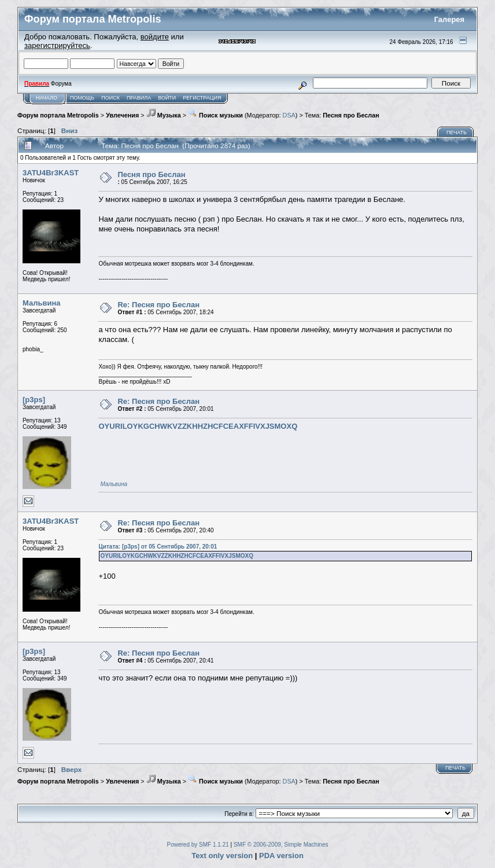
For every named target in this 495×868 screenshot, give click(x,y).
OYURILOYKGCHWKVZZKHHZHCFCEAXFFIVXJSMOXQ (198, 426)
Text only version (222, 856)
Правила (139, 98)
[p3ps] (34, 400)
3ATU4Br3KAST (51, 173)
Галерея (450, 19)
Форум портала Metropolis (58, 115)
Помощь (82, 98)
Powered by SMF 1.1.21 (198, 845)
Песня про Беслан (351, 115)
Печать (457, 133)
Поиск (110, 98)
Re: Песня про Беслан (158, 305)
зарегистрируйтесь (57, 45)
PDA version (281, 856)
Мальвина (42, 303)
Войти (167, 98)
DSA (289, 115)
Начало (47, 98)
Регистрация (202, 98)
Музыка (164, 115)
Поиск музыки (215, 115)
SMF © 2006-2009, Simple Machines (281, 845)
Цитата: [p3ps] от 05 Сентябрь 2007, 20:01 (158, 547)
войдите (155, 37)
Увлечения (122, 115)
